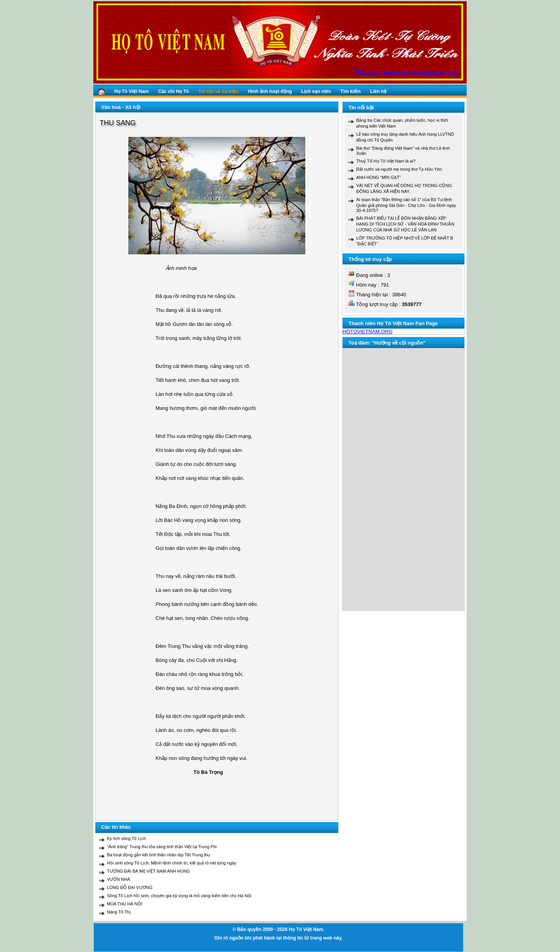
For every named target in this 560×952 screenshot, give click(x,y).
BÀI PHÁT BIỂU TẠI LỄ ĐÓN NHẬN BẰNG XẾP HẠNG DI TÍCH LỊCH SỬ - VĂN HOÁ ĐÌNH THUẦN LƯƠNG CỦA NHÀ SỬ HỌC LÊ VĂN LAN (405, 224)
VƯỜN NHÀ (119, 879)
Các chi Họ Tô (173, 91)
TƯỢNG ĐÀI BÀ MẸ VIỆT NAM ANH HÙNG (148, 871)
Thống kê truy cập (370, 259)
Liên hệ (378, 91)
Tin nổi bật (361, 108)
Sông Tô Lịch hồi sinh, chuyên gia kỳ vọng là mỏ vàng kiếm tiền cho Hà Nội (179, 896)
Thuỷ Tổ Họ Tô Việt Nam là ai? (386, 161)
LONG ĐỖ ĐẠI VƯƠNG (130, 887)
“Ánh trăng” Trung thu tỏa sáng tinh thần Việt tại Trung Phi (162, 847)
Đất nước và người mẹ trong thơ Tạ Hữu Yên (399, 169)
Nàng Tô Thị (119, 912)
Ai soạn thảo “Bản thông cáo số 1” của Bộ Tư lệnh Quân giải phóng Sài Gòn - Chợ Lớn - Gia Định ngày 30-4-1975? (406, 205)
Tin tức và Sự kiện (218, 91)
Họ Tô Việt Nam (131, 91)
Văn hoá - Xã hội (121, 107)
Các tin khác (116, 827)
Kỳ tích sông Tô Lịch (126, 838)
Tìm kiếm (350, 91)
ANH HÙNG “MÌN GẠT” (379, 177)
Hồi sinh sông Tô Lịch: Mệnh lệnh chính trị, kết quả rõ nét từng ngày (171, 863)
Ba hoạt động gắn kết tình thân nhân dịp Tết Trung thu (158, 855)
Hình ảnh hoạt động (270, 91)
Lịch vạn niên (316, 91)
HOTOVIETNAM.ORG (367, 332)
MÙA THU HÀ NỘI (125, 904)
